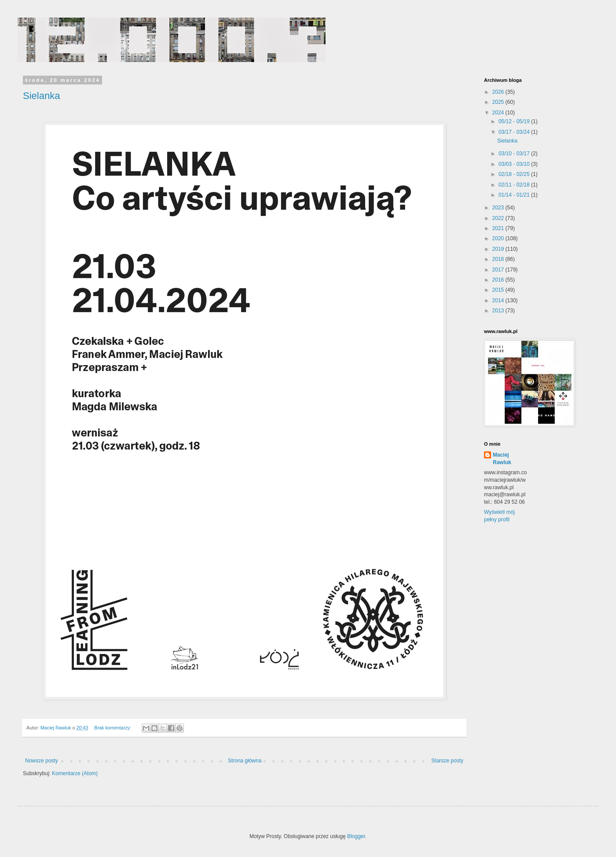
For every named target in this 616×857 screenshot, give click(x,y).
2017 (499, 270)
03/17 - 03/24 (515, 132)
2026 (499, 92)
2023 (499, 208)
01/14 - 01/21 (515, 195)
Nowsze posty (42, 761)
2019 (499, 249)
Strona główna (245, 761)
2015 (499, 290)
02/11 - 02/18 (515, 185)
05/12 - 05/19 (515, 121)
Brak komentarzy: (113, 728)
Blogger (356, 836)
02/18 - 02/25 (515, 174)
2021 (499, 228)
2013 (499, 311)
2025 (499, 102)
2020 (499, 238)
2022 (499, 218)
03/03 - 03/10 (515, 164)
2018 (499, 259)
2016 (499, 280)
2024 (499, 113)
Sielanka (41, 96)
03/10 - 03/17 (515, 154)
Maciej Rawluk (502, 459)
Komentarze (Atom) (75, 773)
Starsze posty (447, 761)
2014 (499, 300)
